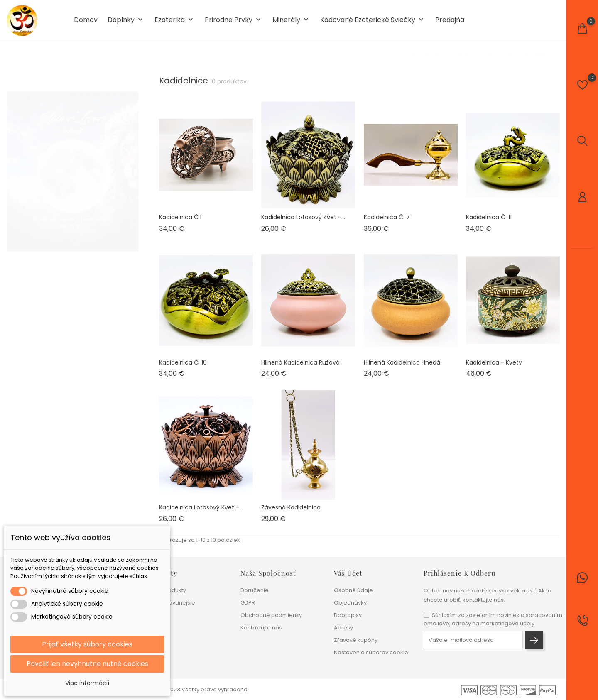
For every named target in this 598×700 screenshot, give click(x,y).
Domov (86, 20)
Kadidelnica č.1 (180, 217)
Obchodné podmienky (271, 615)
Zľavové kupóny (356, 640)
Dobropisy (348, 615)
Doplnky (126, 20)
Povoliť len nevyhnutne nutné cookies (87, 664)
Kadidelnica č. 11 (489, 217)
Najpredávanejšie (171, 603)
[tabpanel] (72, 163)
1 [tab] (133, 162)
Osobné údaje (353, 590)
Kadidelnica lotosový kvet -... (303, 217)
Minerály (291, 20)
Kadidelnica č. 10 (183, 362)
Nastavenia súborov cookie (371, 652)
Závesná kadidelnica (291, 507)
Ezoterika (175, 20)
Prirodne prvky (234, 20)
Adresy (343, 628)
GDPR (248, 603)
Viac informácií (87, 683)
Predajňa (450, 20)
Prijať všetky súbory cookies (87, 644)
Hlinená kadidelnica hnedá (402, 362)
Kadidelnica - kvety (494, 362)
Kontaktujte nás (261, 628)
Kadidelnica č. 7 (387, 217)
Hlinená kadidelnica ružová (300, 362)
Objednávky (350, 603)
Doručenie (255, 590)
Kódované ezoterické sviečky (373, 20)
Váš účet (348, 573)
